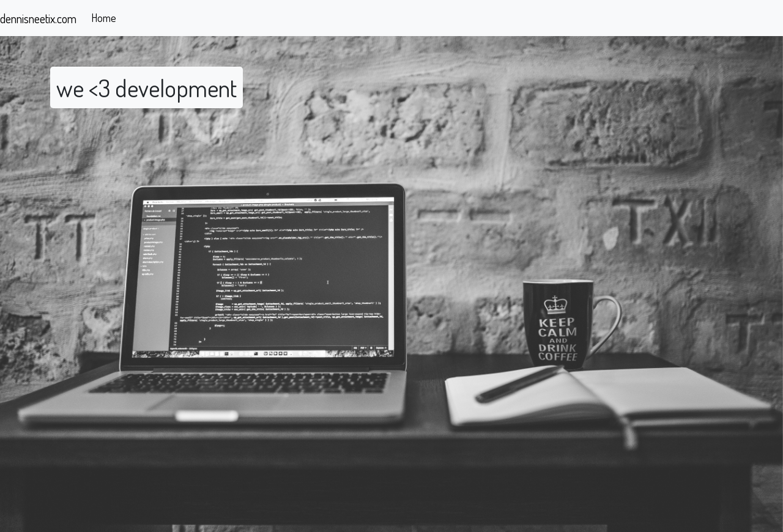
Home (104, 18)
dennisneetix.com (38, 18)
